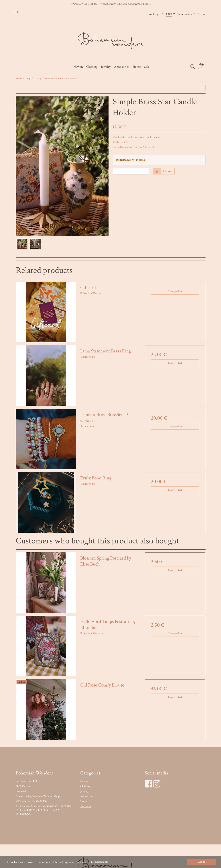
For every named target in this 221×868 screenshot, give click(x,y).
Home (84, 801)
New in (84, 781)
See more (86, 806)
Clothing (85, 786)
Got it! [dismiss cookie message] (201, 862)
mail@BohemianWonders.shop (42, 796)
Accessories (87, 796)
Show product (175, 291)
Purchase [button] (162, 171)
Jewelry (84, 791)
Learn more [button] (102, 862)
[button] (203, 88)
